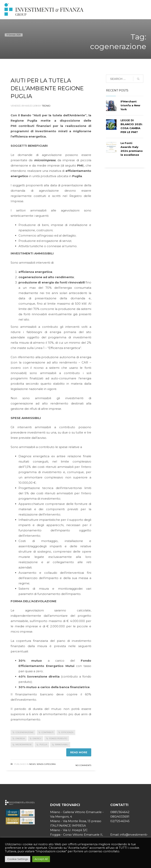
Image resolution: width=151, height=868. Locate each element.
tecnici (46, 106)
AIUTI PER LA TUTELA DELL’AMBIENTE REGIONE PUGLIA (47, 88)
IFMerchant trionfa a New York (130, 105)
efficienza (67, 732)
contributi (47, 732)
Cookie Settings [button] (18, 859)
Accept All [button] (41, 859)
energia (20, 738)
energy (37, 738)
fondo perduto (58, 738)
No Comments (83, 765)
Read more (79, 752)
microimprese (24, 745)
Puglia (43, 745)
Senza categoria (46, 764)
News (32, 764)
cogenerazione (25, 732)
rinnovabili (62, 745)
